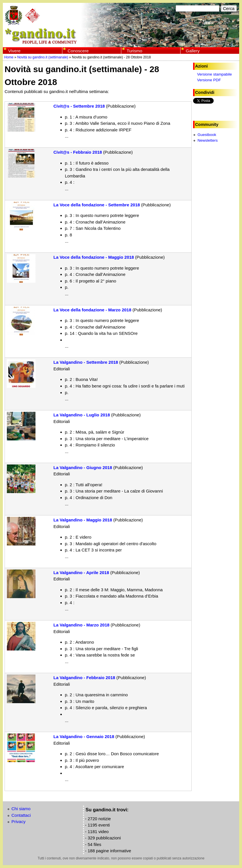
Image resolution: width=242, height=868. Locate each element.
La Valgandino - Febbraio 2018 (84, 678)
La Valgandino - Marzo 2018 (82, 625)
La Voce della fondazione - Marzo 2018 (92, 310)
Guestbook (207, 135)
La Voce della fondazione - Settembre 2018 (97, 205)
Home (9, 57)
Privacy (18, 821)
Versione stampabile (215, 74)
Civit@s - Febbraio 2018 (78, 152)
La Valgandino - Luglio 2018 (82, 415)
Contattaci (21, 815)
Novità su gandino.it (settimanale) (43, 57)
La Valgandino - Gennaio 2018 (84, 736)
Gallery (193, 51)
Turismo (134, 51)
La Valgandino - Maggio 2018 (83, 520)
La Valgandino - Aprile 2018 (81, 573)
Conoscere (78, 51)
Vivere (14, 51)
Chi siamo (21, 809)
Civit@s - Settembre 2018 (79, 106)
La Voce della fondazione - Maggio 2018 (94, 257)
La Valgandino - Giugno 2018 (83, 467)
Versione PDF (209, 80)
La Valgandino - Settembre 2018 (86, 362)
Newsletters (208, 140)
